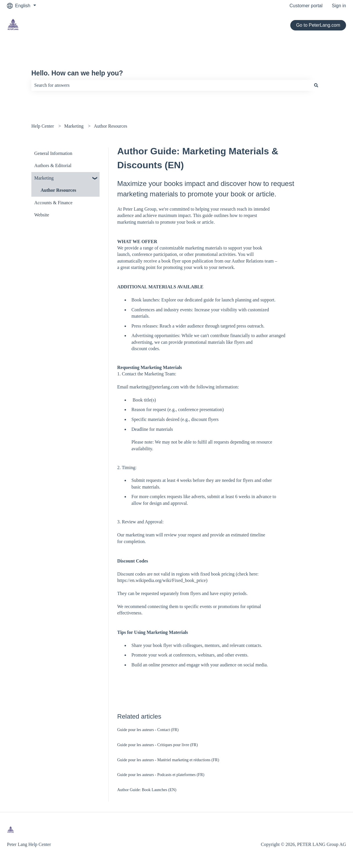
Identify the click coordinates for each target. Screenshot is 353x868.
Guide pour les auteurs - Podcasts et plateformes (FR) (161, 775)
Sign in (339, 6)
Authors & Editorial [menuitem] (53, 166)
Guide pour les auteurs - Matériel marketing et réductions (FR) (168, 760)
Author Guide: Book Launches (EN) (147, 790)
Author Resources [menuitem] (58, 190)
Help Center (43, 126)
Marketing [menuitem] (44, 178)
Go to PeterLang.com (318, 25)
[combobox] (171, 85)
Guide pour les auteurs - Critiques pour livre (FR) (158, 745)
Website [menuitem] (42, 215)
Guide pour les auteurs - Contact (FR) (148, 730)
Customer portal (306, 6)
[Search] (316, 85)
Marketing (74, 126)
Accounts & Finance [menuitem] (53, 203)
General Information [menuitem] (53, 153)
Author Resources (110, 126)
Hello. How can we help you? (77, 73)
